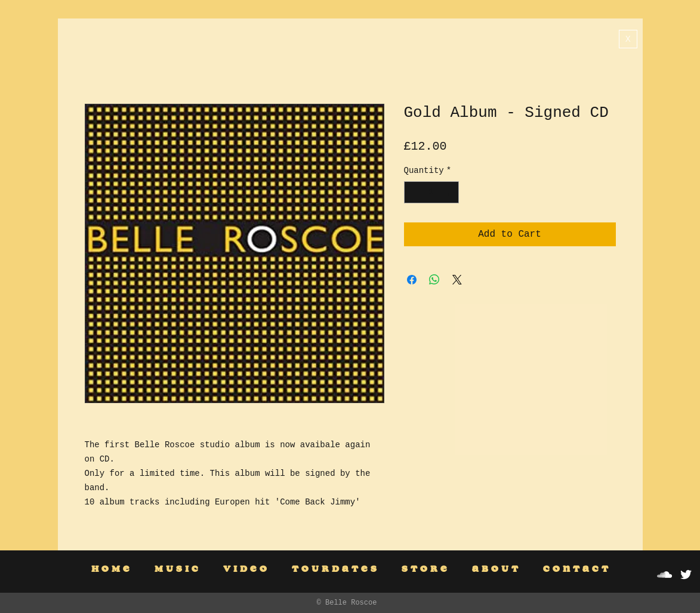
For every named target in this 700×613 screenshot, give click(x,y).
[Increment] (450, 192)
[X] (628, 39)
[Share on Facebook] (412, 280)
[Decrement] (413, 192)
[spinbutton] (431, 192)
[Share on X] (457, 280)
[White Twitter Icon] (686, 575)
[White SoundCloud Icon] (664, 575)
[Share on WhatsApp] (434, 280)
